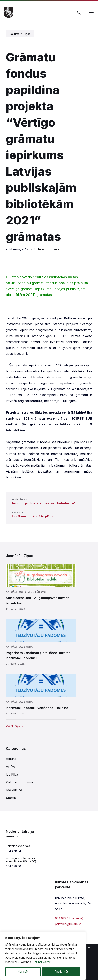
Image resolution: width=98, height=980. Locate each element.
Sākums (15, 34)
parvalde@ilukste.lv (68, 924)
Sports (11, 798)
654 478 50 (13, 866)
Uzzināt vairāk (42, 962)
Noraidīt (23, 972)
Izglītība (12, 774)
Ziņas (27, 34)
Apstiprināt (61, 972)
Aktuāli (11, 592)
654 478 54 (13, 851)
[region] (43, 956)
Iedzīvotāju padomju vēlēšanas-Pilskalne (37, 708)
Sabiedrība (26, 647)
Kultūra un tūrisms (46, 249)
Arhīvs (11, 767)
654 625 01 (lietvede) (69, 918)
